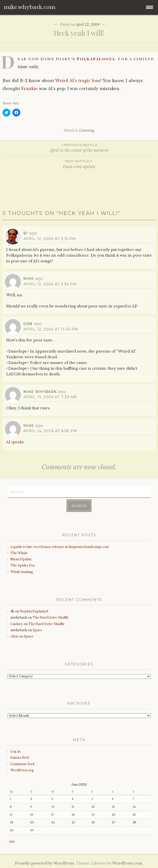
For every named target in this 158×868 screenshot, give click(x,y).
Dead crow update (79, 164)
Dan (28, 324)
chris (14, 636)
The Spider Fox (23, 565)
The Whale (19, 553)
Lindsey (17, 624)
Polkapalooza (96, 59)
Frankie (30, 89)
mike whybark (40, 392)
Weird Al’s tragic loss (78, 81)
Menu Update (21, 559)
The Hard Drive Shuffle (51, 617)
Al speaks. (16, 442)
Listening (87, 130)
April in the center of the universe (79, 148)
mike (29, 279)
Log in (15, 751)
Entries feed (20, 758)
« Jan (11, 841)
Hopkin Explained (34, 611)
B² (26, 233)
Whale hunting (22, 572)
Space (37, 630)
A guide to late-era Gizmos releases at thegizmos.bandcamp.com (60, 547)
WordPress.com (127, 863)
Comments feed (22, 764)
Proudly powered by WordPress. (45, 863)
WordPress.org (22, 770)
